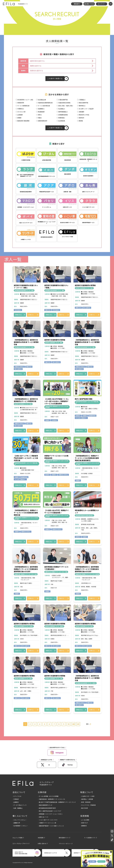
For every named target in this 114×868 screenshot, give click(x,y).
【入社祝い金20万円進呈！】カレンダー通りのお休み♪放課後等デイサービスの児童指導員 (57, 401)
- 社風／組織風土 (18, 808)
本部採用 (41, 838)
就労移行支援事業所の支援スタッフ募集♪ (56, 286)
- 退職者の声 (16, 823)
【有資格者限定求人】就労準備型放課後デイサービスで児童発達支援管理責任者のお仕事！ (26, 569)
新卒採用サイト (64, 838)
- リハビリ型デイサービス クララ (48, 820)
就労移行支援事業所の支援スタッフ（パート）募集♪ (26, 286)
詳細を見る (18, 315)
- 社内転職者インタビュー (20, 826)
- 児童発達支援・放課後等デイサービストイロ (51, 799)
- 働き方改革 (84, 808)
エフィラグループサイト (20, 843)
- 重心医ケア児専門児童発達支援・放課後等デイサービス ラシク (57, 802)
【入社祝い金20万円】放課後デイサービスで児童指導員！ (57, 511)
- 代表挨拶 (16, 799)
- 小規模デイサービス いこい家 (47, 823)
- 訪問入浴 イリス (43, 817)
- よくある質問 (85, 820)
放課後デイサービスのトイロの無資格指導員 (56, 457)
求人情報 (92, 861)
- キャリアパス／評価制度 (88, 805)
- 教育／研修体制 (85, 802)
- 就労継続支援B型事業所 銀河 (47, 808)
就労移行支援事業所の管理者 (85, 285)
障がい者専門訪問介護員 (84, 399)
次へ (88, 724)
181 (78, 724)
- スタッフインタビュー (20, 820)
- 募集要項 (83, 826)
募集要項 (77, 4)
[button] (62, 61)
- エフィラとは (17, 796)
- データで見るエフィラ (20, 805)
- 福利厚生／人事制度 (87, 799)
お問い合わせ (42, 843)
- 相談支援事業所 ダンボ (45, 805)
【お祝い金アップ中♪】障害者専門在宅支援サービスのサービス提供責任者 (26, 458)
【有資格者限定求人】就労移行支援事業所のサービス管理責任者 (26, 400)
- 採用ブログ (84, 823)
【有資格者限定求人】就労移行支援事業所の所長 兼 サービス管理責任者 (26, 342)
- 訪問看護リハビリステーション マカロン (50, 814)
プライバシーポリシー (65, 844)
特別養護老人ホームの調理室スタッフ (87, 511)
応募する (31, 315)
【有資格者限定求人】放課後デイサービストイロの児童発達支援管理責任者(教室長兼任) (87, 458)
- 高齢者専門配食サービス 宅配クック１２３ (51, 826)
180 (73, 724)
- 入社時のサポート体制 (87, 796)
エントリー (102, 4)
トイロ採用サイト (90, 838)
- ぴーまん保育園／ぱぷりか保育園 (48, 796)
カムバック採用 (17, 838)
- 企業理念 (16, 802)
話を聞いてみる (89, 4)
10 (68, 724)
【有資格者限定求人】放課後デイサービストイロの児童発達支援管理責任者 (26, 513)
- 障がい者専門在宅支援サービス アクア (50, 811)
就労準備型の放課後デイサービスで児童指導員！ (56, 568)
